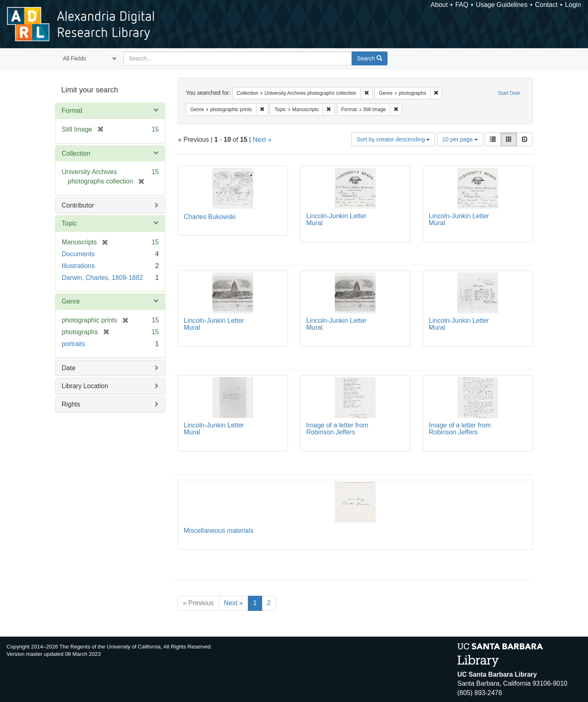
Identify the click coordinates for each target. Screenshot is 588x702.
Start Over (509, 93)
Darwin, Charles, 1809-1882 (102, 278)
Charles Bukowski (210, 217)
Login (573, 5)
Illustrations (78, 266)
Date (69, 368)
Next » (262, 140)
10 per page (460, 139)
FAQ (462, 5)
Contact (546, 5)
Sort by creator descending (393, 139)
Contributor (78, 205)
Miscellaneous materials (219, 531)
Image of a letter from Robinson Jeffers (337, 429)
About (439, 5)
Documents (78, 254)
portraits (73, 344)
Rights (71, 404)
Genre (71, 301)
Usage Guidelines (501, 5)
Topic (69, 223)
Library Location (85, 386)
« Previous (198, 603)
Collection (76, 153)
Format (72, 111)
